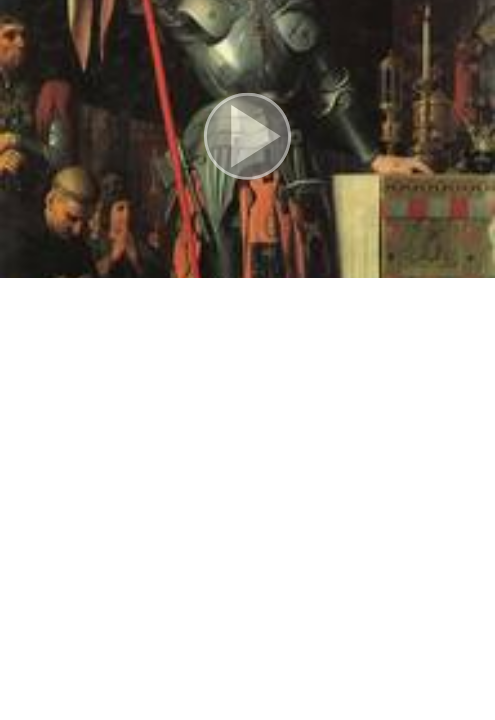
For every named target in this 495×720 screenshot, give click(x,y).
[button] (247, 139)
